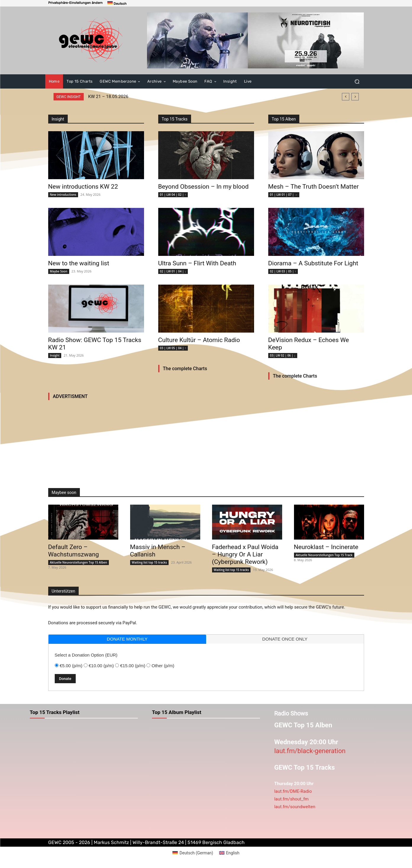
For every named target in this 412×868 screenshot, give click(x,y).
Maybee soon (64, 492)
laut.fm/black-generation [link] (310, 751)
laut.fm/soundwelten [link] (295, 807)
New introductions (63, 195)
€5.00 (71, 666)
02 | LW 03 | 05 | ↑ (283, 271)
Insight (55, 355)
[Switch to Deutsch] (117, 3)
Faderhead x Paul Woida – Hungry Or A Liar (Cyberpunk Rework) (245, 554)
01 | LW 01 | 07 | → (284, 195)
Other (163, 666)
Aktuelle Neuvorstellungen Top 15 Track (324, 555)
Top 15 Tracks (175, 119)
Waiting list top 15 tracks (150, 562)
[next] (355, 97)
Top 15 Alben (284, 119)
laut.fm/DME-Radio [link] (293, 791)
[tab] (127, 639)
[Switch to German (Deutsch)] (193, 853)
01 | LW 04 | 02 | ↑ (173, 195)
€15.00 (133, 666)
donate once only (285, 639)
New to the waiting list (79, 263)
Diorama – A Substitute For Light (313, 263)
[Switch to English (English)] (229, 853)
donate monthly (127, 639)
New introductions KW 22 (83, 187)
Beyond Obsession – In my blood (203, 187)
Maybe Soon (59, 271)
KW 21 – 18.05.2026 (108, 97)
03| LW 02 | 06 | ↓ (283, 355)
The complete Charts (185, 369)
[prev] (346, 97)
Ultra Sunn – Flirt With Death (197, 263)
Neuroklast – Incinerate (326, 547)
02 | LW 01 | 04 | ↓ (173, 271)
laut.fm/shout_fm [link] (291, 799)
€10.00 (101, 666)
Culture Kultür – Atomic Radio (199, 340)
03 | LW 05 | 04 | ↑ (173, 348)
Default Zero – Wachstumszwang (74, 551)
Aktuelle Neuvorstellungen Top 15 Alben (79, 562)
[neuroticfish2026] (255, 40)
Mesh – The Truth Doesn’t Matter (314, 187)
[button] (75, 3)
